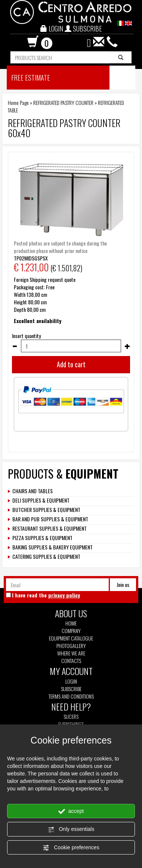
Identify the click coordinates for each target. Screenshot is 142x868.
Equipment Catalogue (71, 638)
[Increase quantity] (127, 346)
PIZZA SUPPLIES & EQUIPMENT (42, 538)
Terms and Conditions (71, 696)
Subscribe (71, 689)
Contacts (71, 661)
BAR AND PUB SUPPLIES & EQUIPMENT (50, 519)
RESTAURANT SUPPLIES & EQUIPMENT (50, 528)
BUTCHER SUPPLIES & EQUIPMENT (46, 510)
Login (71, 681)
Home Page (18, 103)
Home (71, 623)
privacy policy (64, 595)
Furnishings (71, 724)
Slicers (71, 717)
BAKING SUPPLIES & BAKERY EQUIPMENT (53, 547)
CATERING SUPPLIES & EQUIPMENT (46, 557)
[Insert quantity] (71, 346)
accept (71, 811)
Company (71, 631)
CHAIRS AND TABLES (33, 491)
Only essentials (71, 829)
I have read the (46, 595)
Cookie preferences (71, 848)
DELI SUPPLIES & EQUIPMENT (41, 500)
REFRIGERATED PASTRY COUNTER (63, 103)
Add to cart (71, 364)
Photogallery (71, 646)
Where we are (71, 653)
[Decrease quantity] (15, 346)
